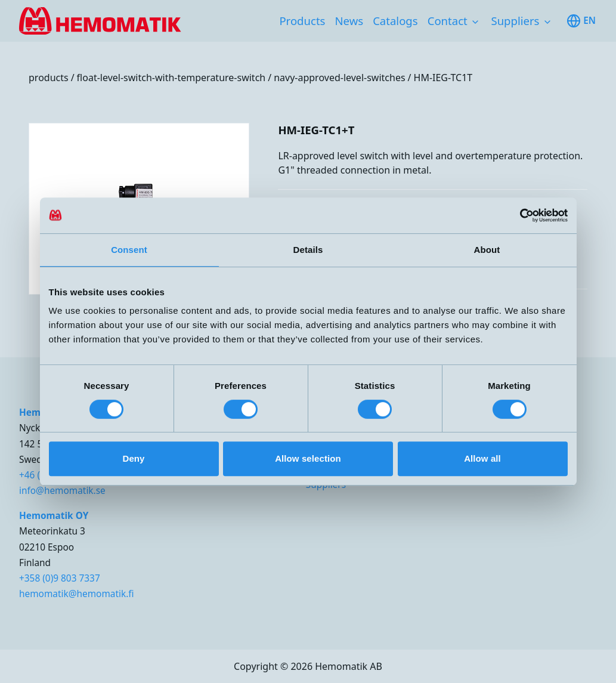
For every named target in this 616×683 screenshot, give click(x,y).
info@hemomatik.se (62, 491)
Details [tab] (308, 250)
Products (302, 21)
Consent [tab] (129, 250)
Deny (133, 458)
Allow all (482, 458)
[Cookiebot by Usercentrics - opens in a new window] (516, 215)
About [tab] (487, 250)
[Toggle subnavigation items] (475, 22)
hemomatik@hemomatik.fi (77, 594)
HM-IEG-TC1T (443, 78)
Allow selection (308, 458)
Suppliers (515, 21)
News (349, 21)
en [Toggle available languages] (581, 21)
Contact (448, 21)
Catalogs (395, 21)
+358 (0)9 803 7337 (60, 578)
